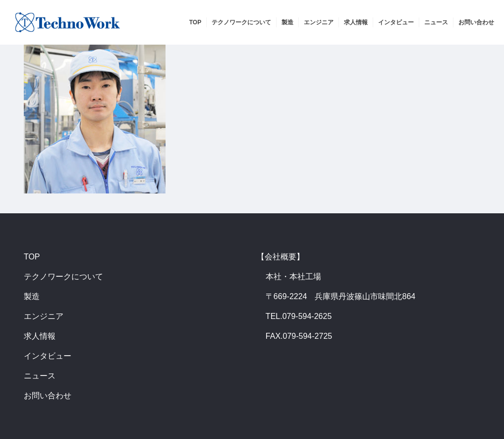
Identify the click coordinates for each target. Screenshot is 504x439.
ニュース (40, 376)
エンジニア (44, 316)
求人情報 (40, 336)
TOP (32, 257)
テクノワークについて (63, 277)
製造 (32, 296)
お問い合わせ (48, 396)
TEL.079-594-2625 (299, 316)
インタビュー (48, 356)
